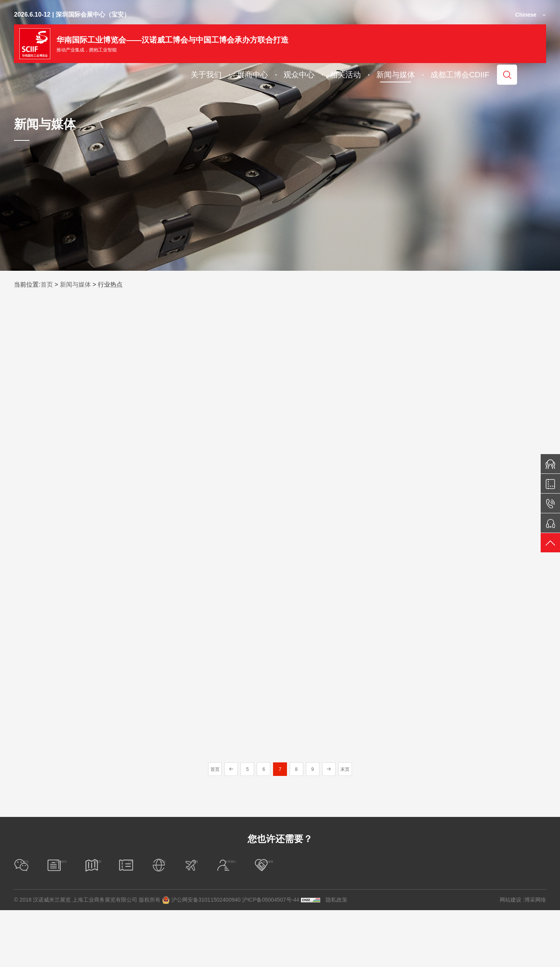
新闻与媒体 (75, 284)
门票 (237, 922)
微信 (29, 922)
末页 (357, 826)
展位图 (170, 922)
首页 (47, 284)
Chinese (526, 15)
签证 (301, 922)
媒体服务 (509, 922)
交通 (365, 922)
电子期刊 (98, 922)
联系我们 (434, 922)
